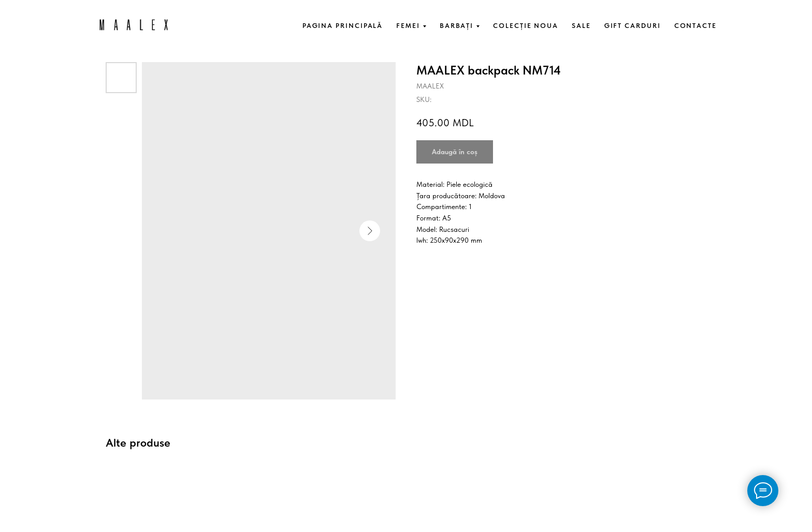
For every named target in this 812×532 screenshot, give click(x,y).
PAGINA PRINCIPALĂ (343, 26)
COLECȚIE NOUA (526, 26)
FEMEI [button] (408, 26)
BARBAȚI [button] (456, 26)
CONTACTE (695, 26)
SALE (581, 26)
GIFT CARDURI (633, 26)
